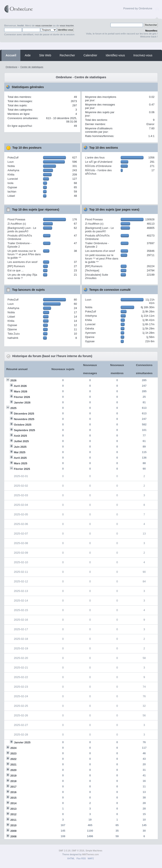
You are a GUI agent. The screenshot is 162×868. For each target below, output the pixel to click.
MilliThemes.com (91, 854)
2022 (13, 759)
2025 (13, 408)
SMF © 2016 (78, 851)
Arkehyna (13, 170)
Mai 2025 (20, 452)
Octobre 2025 (23, 425)
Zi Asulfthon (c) (17, 224)
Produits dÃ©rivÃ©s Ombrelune (20, 237)
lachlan (12, 192)
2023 (13, 753)
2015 (13, 798)
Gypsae (12, 187)
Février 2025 (22, 469)
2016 (13, 792)
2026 (13, 380)
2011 (13, 820)
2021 (13, 765)
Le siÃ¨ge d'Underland (99, 162)
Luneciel (13, 179)
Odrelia (89, 329)
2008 (13, 836)
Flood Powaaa (16, 219)
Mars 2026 (21, 391)
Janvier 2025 (22, 742)
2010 (13, 825)
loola (10, 183)
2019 (13, 776)
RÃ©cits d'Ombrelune (98, 166)
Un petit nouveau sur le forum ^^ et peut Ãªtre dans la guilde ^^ (24, 254)
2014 (13, 803)
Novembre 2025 (24, 419)
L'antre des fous (95, 157)
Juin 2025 (20, 447)
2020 (13, 770)
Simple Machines (94, 851)
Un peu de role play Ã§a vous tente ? (22, 276)
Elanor (151, 124)
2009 (13, 831)
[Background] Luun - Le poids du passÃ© (22, 230)
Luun (11, 162)
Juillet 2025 (21, 441)
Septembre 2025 (25, 430)
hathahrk (13, 338)
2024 (13, 748)
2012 (13, 814)
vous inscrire (67, 25)
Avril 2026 (20, 386)
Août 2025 (20, 436)
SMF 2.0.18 (64, 851)
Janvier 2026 (22, 403)
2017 (13, 787)
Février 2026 (22, 397)
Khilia (11, 175)
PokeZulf (13, 157)
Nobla (11, 166)
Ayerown (90, 333)
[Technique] (92, 270)
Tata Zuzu (14, 334)
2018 (13, 781)
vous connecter (44, 25)
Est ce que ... (16, 270)
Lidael (11, 196)
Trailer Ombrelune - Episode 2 (20, 245)
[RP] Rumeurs (16, 266)
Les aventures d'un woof (23, 262)
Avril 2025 (20, 458)
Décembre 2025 (24, 414)
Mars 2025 (21, 463)
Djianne (12, 329)
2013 (13, 809)
